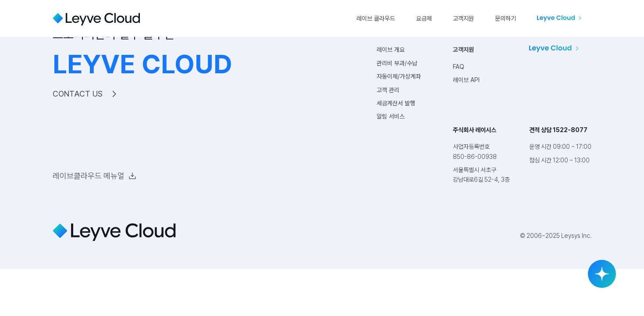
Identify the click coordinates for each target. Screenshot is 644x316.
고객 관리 (388, 90)
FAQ (459, 67)
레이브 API (466, 80)
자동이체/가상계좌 (399, 76)
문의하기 (505, 18)
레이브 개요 (391, 50)
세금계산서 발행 (396, 103)
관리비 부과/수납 (397, 63)
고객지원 (463, 18)
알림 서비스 (391, 116)
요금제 (424, 18)
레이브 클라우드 (376, 18)
